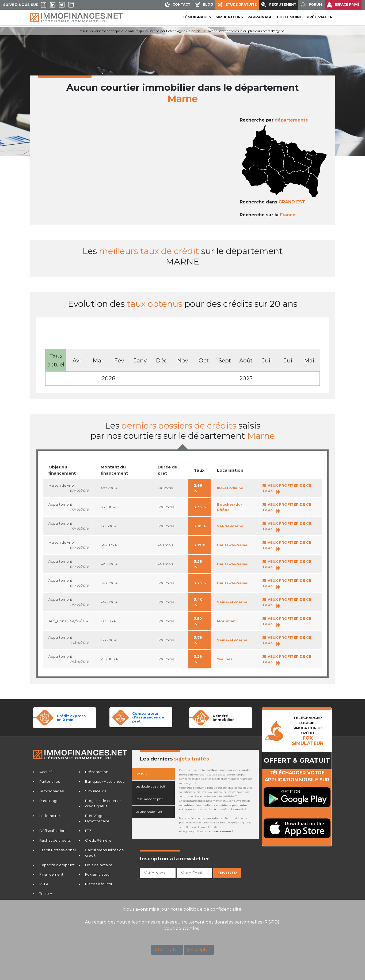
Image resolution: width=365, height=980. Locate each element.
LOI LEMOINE (290, 17)
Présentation (97, 772)
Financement (51, 874)
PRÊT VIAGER (320, 17)
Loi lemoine (50, 816)
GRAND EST (292, 202)
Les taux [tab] (141, 774)
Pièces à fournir (99, 884)
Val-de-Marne (230, 526)
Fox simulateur (98, 874)
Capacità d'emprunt (57, 865)
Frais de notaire (99, 865)
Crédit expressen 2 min (71, 718)
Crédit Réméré (98, 840)
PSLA (44, 884)
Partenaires (50, 781)
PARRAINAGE (260, 17)
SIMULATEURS (229, 17)
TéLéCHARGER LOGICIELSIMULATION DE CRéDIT (308, 731)
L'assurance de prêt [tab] (149, 799)
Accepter (200, 950)
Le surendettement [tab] (149, 812)
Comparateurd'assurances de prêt (148, 717)
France (288, 215)
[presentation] (180, 891)
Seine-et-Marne (232, 602)
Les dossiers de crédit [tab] (150, 787)
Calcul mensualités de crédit (104, 853)
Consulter (169, 950)
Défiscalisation (52, 831)
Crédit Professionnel (58, 850)
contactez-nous (220, 831)
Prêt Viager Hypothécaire (97, 818)
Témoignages (197, 17)
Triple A (46, 894)
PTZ (88, 831)
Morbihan (226, 621)
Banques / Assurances (105, 781)
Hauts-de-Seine (232, 545)
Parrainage (49, 801)
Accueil (46, 772)
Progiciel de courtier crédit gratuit (103, 803)
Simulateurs (96, 791)
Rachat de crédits (55, 840)
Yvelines (225, 659)
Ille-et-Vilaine (230, 488)
